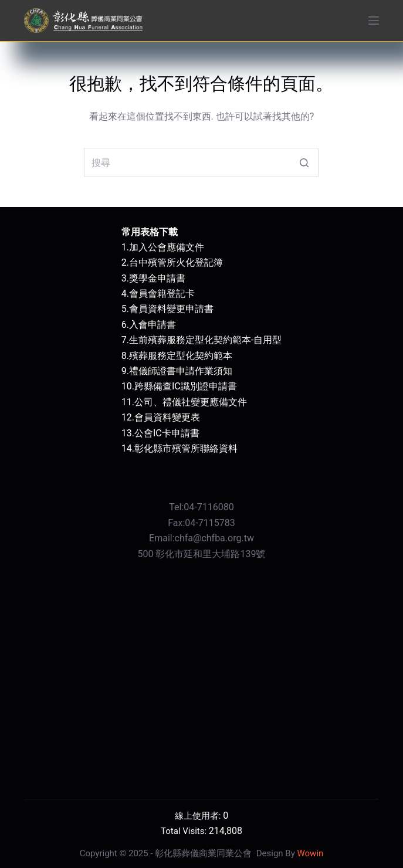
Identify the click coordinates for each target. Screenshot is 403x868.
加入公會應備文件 (167, 247)
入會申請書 (153, 325)
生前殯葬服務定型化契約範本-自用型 (205, 340)
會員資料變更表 (167, 417)
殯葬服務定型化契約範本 (181, 356)
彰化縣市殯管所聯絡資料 (186, 448)
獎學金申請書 (157, 278)
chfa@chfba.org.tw (214, 538)
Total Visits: (185, 831)
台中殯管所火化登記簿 (176, 262)
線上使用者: (199, 816)
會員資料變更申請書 (171, 309)
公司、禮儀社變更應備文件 (191, 402)
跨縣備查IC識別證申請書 (186, 386)
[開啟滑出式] (374, 21)
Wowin (310, 853)
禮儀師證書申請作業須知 (181, 371)
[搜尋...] (201, 162)
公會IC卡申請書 (167, 433)
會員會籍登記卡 (162, 294)
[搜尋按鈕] (304, 162)
